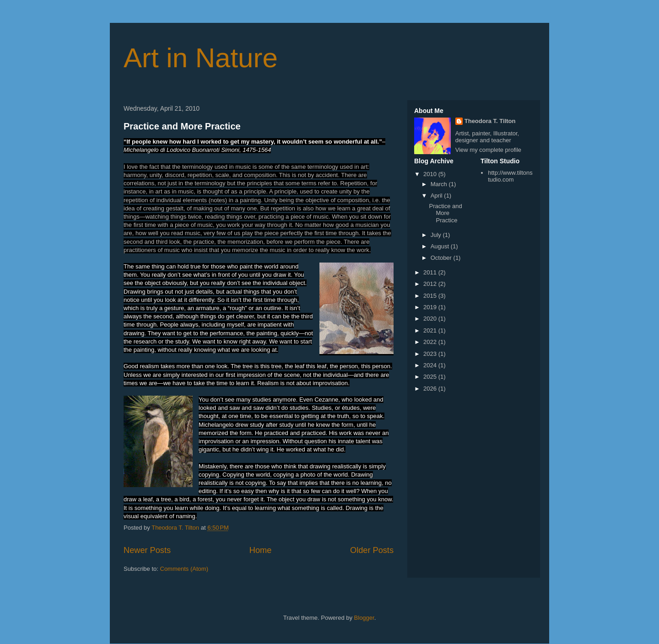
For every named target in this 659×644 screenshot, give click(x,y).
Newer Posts (147, 550)
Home (261, 550)
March (440, 184)
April (438, 196)
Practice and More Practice (182, 126)
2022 (431, 342)
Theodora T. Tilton (490, 121)
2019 (431, 307)
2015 (431, 296)
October (442, 258)
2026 (431, 389)
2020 (431, 319)
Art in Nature (201, 58)
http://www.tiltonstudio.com (510, 176)
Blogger (364, 618)
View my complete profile (488, 150)
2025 (431, 377)
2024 (431, 365)
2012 (431, 284)
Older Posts (372, 550)
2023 (431, 354)
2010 (431, 174)
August (441, 246)
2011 (431, 272)
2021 (431, 330)
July (437, 235)
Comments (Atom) (184, 569)
